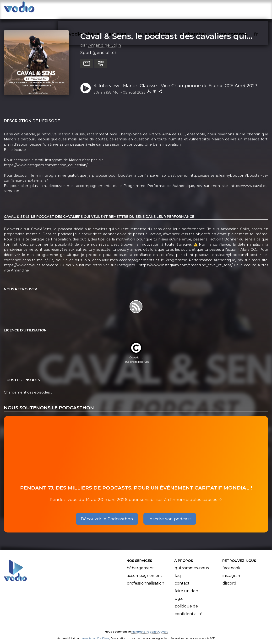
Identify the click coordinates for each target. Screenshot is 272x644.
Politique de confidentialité (189, 605)
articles (128, 9)
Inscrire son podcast (170, 514)
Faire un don (186, 586)
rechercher (202, 9)
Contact (182, 578)
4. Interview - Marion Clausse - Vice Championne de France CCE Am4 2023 (175, 81)
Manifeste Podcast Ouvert (150, 627)
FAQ (178, 571)
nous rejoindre (163, 9)
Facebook (231, 563)
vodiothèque (96, 9)
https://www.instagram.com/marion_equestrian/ (46, 160)
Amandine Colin (105, 40)
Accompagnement (144, 571)
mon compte (239, 9)
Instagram (232, 571)
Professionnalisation (145, 578)
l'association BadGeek (95, 633)
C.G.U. (180, 594)
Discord (229, 578)
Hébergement (140, 563)
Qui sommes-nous (192, 563)
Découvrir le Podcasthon (107, 514)
